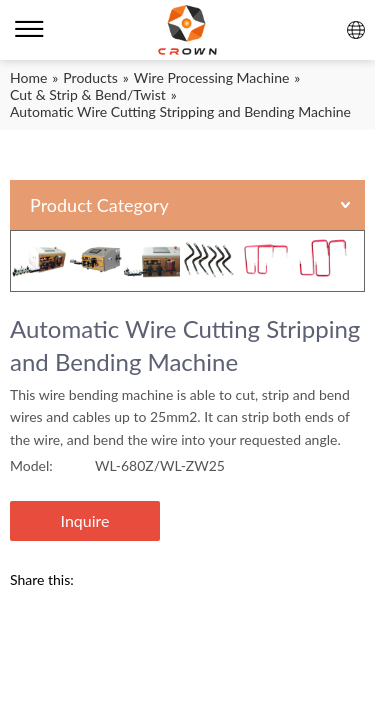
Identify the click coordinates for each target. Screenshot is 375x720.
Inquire (85, 520)
